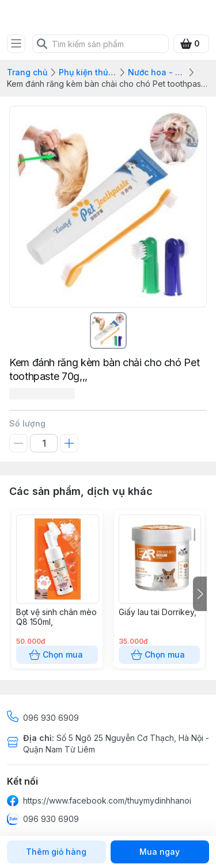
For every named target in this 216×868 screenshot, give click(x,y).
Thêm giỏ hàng (56, 852)
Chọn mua (57, 655)
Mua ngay (160, 852)
